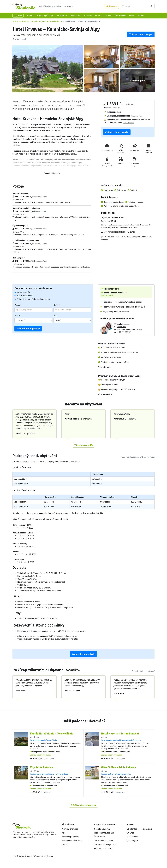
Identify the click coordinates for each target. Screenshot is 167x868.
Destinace (75, 15)
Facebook (132, 839)
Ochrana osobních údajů (72, 843)
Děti (55, 316)
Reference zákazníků (103, 851)
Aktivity (87, 15)
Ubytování (18, 16)
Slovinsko (61, 15)
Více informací (105, 367)
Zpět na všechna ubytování (83, 808)
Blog (108, 15)
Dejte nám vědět (148, 457)
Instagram (132, 843)
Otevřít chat (122, 327)
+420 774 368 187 (124, 332)
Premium (112, 6)
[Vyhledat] (135, 6)
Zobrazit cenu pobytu (141, 34)
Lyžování (30, 15)
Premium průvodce (45, 15)
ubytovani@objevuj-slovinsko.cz (130, 329)
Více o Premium (128, 123)
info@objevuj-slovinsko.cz (140, 832)
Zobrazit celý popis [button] (52, 173)
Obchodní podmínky (70, 839)
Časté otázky (120, 15)
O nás (132, 15)
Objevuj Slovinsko (20, 21)
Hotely (24, 39)
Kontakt (141, 15)
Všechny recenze (83, 445)
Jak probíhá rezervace (104, 843)
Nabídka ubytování (102, 832)
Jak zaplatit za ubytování (105, 847)
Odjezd (57, 305)
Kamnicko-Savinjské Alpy (51, 21)
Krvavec (16, 39)
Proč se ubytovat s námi (105, 836)
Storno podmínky (136, 116)
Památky (99, 15)
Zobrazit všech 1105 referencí (143, 671)
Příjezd (17, 305)
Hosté (17, 316)
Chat (130, 836)
